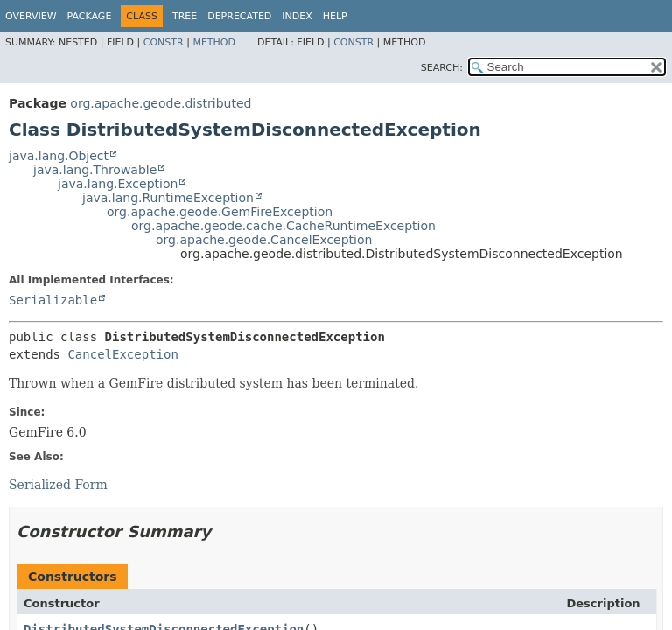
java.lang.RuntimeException (168, 198)
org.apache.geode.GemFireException (220, 212)
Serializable (53, 300)
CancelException (122, 354)
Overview (31, 16)
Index (297, 16)
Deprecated (239, 16)
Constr (164, 42)
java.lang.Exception (118, 184)
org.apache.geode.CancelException (264, 240)
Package (90, 16)
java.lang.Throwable (95, 170)
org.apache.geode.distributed (161, 103)
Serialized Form (58, 485)
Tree (185, 16)
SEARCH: (442, 68)
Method (214, 42)
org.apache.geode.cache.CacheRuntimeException (283, 226)
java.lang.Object (59, 156)
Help (335, 16)
